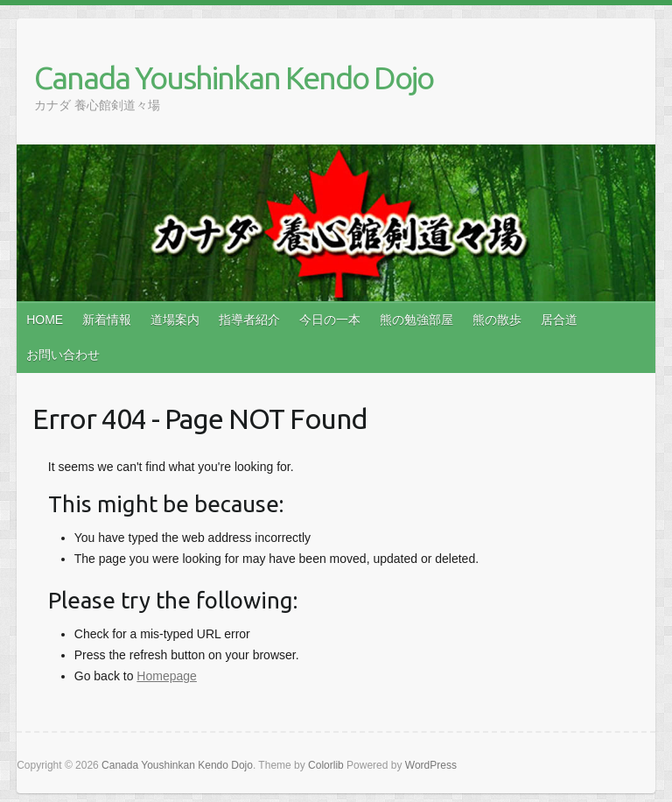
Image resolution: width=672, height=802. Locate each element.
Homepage (167, 676)
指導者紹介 (249, 320)
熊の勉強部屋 (416, 320)
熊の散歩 (497, 320)
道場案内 (175, 320)
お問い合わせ (63, 355)
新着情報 (107, 320)
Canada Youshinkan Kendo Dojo (234, 77)
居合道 (559, 320)
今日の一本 (330, 320)
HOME (45, 320)
